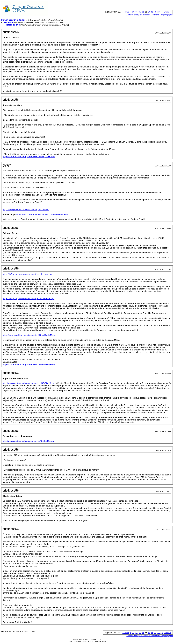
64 (149, 12)
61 (140, 12)
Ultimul (167, 12)
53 (137, 12)
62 (143, 12)
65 (152, 12)
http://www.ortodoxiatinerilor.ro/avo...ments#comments (42, 214)
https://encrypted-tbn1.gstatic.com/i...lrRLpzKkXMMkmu (29, 335)
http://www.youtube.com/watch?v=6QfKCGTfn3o (26, 209)
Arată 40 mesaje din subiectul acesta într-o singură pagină (150, 15)
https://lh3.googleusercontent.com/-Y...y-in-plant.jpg (27, 274)
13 (133, 12)
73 (155, 12)
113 (159, 12)
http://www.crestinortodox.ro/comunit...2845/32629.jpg (29, 383)
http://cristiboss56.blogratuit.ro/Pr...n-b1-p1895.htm (29, 364)
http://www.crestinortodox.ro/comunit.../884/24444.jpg (28, 441)
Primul (126, 12)
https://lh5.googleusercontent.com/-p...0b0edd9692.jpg (29, 299)
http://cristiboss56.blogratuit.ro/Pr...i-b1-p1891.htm (29, 156)
